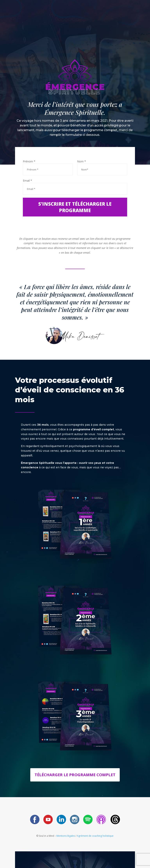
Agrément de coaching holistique (95, 836)
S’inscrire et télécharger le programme (75, 207)
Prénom (29, 161)
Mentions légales (66, 836)
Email (27, 181)
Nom (82, 161)
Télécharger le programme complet (75, 775)
